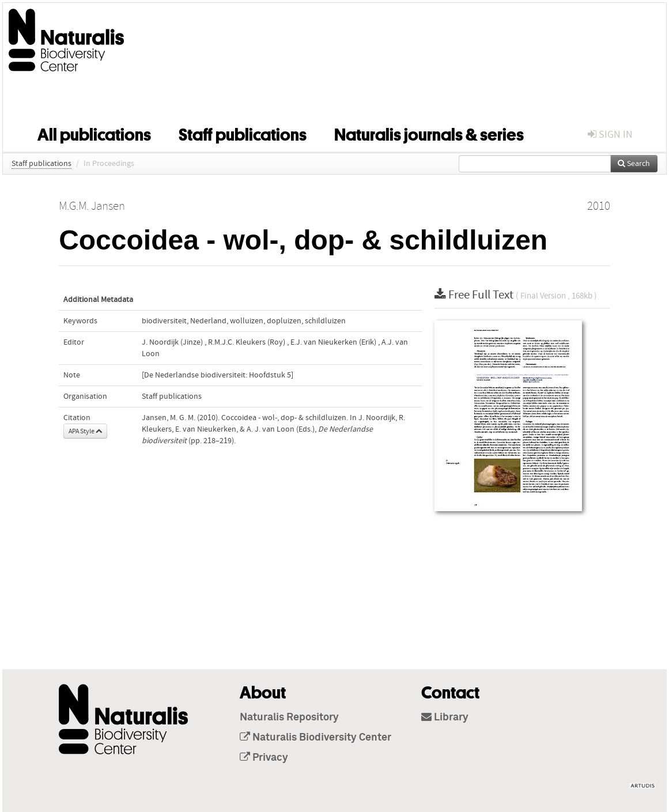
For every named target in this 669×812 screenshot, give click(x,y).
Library (445, 717)
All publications (94, 133)
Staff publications (243, 133)
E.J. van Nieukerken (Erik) (333, 342)
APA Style (85, 431)
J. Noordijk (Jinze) (172, 342)
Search (634, 164)
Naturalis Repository (289, 717)
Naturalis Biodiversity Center (315, 738)
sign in (610, 135)
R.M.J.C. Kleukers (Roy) (247, 342)
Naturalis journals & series (429, 133)
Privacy (264, 758)
